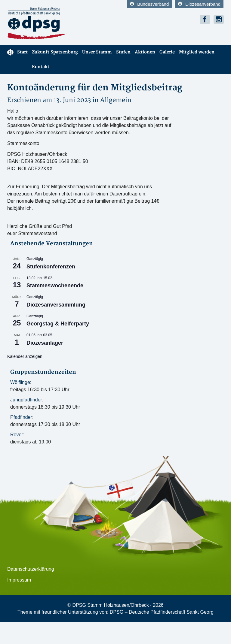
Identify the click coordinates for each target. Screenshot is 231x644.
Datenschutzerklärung (31, 569)
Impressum (19, 580)
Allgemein (116, 100)
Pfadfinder (21, 417)
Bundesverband (149, 4)
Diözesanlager (45, 343)
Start (17, 52)
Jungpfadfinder (26, 400)
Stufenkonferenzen (51, 267)
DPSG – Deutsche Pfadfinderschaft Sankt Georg (162, 612)
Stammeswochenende (55, 286)
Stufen (123, 52)
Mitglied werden (197, 52)
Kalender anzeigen (25, 356)
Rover (17, 435)
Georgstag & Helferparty (58, 324)
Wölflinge (20, 382)
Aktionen (145, 52)
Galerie (167, 52)
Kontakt (41, 67)
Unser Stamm (97, 52)
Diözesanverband (199, 4)
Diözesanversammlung (56, 305)
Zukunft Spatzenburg (55, 52)
